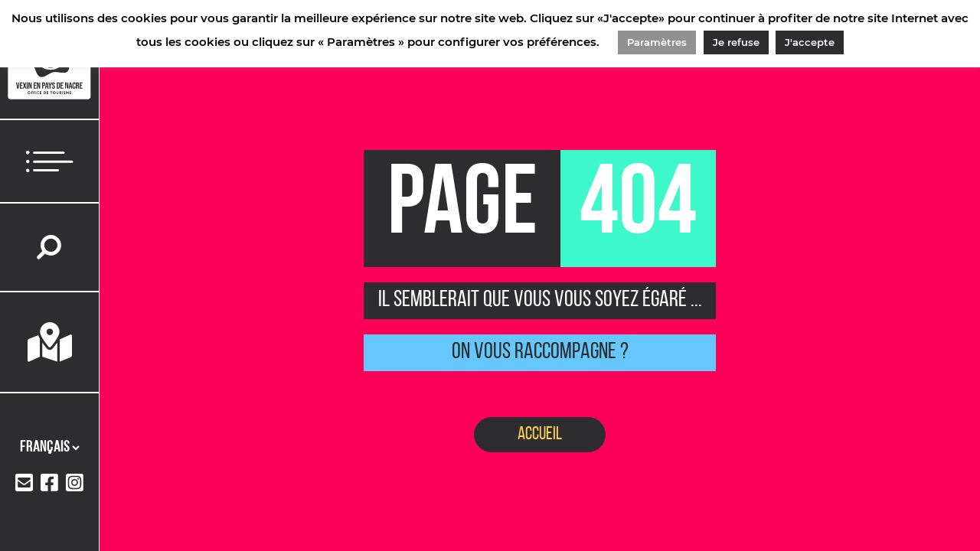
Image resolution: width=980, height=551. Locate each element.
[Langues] (49, 448)
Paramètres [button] (657, 42)
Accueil (540, 435)
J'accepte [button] (810, 42)
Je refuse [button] (736, 42)
